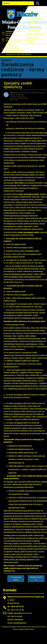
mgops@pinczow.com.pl (17, 50)
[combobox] (18, 3)
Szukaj (37, 3)
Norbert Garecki (29, 629)
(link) (13, 571)
